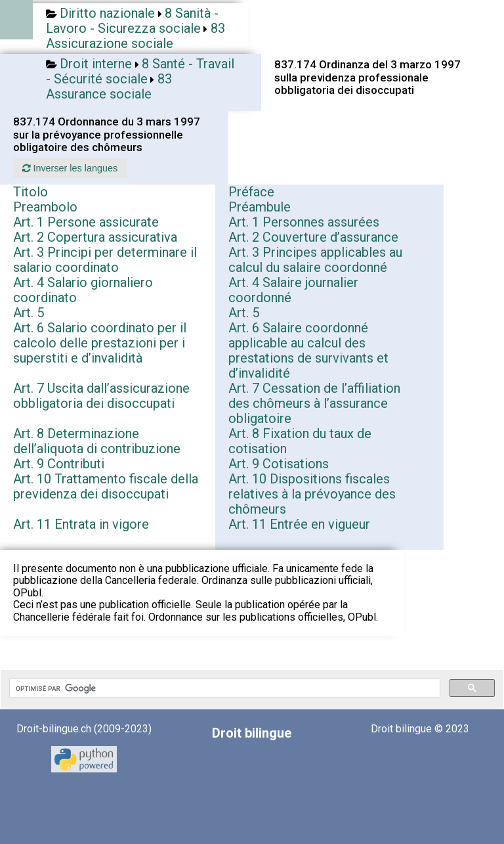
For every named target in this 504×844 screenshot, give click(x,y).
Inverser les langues (70, 168)
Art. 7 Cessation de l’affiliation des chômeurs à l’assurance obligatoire (314, 403)
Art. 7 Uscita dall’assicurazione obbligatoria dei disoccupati (101, 396)
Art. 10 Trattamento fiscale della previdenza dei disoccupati (106, 486)
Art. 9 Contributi (59, 464)
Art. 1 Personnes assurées (304, 222)
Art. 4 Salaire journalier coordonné (293, 290)
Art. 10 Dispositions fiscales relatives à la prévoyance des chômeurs (312, 494)
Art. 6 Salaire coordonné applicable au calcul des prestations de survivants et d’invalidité (308, 350)
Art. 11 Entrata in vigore (81, 524)
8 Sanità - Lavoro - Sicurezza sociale (132, 21)
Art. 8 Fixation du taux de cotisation (300, 441)
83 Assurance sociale (109, 86)
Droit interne (96, 64)
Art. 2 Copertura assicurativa (95, 237)
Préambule (260, 207)
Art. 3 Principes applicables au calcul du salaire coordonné (315, 260)
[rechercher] (223, 688)
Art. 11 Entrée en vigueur (299, 524)
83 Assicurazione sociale (136, 36)
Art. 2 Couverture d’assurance (313, 237)
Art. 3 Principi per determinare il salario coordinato (105, 260)
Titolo (31, 192)
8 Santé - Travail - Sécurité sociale (140, 71)
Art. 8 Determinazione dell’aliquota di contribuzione (97, 441)
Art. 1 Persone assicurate (86, 222)
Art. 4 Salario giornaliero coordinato (83, 290)
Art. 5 (29, 313)
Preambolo (45, 207)
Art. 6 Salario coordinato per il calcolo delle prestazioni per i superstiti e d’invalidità (100, 343)
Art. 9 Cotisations (279, 464)
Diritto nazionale (107, 13)
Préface (251, 192)
